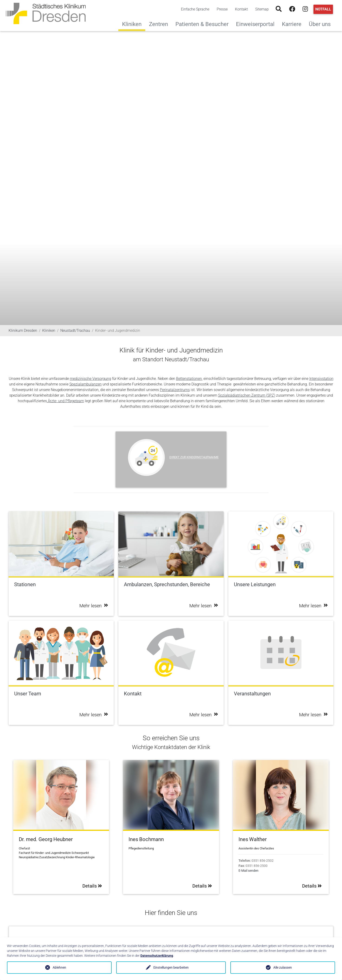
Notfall (323, 9)
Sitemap (262, 9)
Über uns (322, 24)
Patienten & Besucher (204, 24)
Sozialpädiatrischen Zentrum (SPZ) (247, 395)
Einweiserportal (257, 24)
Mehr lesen (94, 606)
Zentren (160, 24)
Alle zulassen (283, 967)
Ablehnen (59, 967)
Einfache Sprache (195, 9)
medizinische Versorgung (90, 379)
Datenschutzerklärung (157, 956)
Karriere (294, 24)
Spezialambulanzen (85, 384)
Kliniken (132, 24)
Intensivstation (321, 379)
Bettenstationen (189, 379)
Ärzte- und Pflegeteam (65, 401)
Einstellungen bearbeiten (171, 967)
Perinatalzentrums (175, 390)
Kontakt (241, 9)
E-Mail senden (248, 871)
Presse (222, 9)
